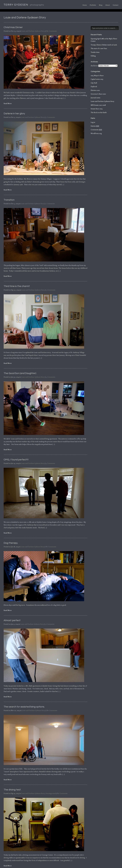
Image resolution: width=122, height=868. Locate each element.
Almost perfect (12, 620)
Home (85, 5)
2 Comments (50, 204)
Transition (9, 200)
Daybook (94, 87)
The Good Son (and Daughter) (20, 373)
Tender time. (95, 52)
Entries (95, 126)
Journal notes (95, 98)
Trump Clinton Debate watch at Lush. (104, 45)
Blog (101, 5)
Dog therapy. (11, 543)
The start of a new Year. (99, 48)
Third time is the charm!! (17, 286)
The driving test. (12, 790)
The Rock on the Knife (99, 112)
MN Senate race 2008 (98, 105)
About (108, 5)
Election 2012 (95, 90)
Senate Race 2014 (97, 109)
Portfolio (93, 5)
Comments (96, 130)
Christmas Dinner (13, 27)
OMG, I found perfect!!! (16, 460)
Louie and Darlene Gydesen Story (33, 31)
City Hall (94, 83)
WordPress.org (96, 133)
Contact (116, 5)
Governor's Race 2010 (98, 94)
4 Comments (51, 377)
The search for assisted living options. (24, 707)
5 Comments (51, 290)
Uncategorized (51, 793)
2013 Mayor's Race (97, 75)
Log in (93, 122)
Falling (93, 56)
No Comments (52, 31)
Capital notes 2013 (97, 79)
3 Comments (50, 117)
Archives (94, 66)
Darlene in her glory (14, 114)
